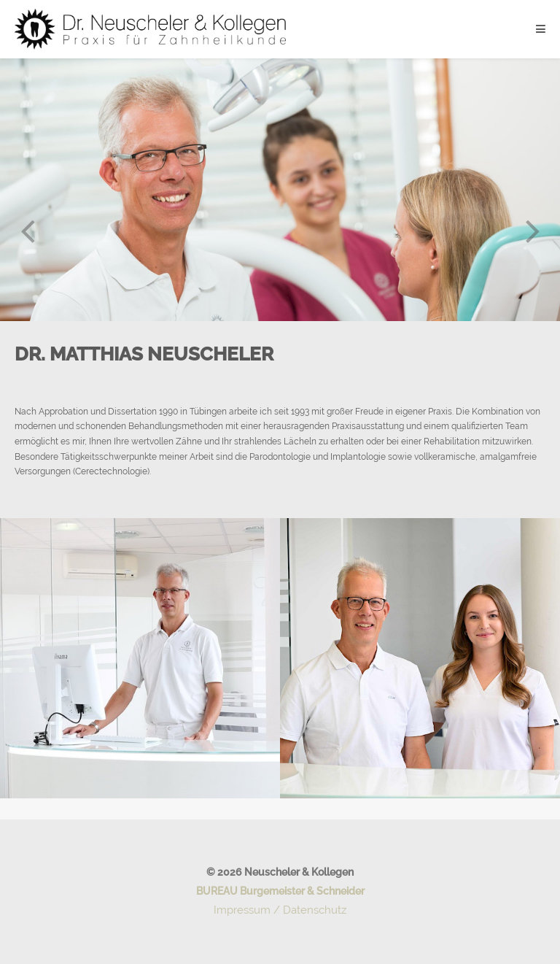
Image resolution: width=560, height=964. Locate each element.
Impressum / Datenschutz (280, 910)
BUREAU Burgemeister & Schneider (280, 891)
